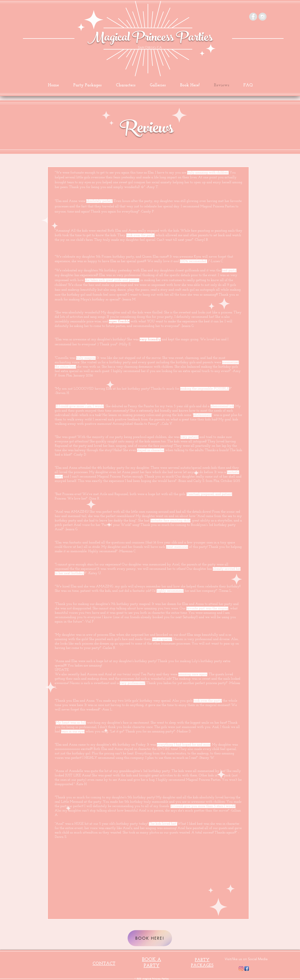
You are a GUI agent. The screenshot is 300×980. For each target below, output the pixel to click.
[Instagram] (241, 969)
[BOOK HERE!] (150, 938)
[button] (158, 85)
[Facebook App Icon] (247, 969)
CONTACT (104, 964)
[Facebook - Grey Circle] (253, 17)
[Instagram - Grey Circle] (262, 17)
